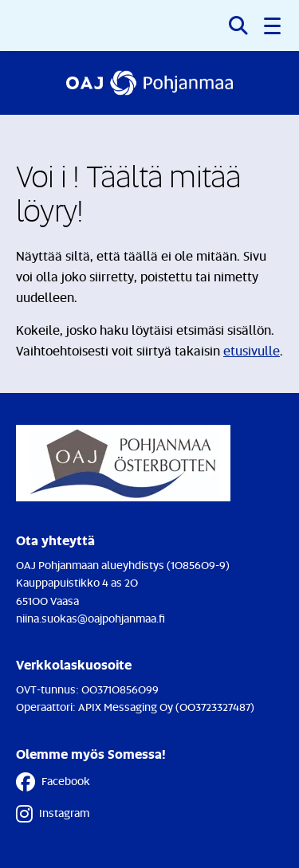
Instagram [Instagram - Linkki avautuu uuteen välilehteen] (53, 814)
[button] (273, 26)
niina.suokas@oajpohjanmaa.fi (90, 618)
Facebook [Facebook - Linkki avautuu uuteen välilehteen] (53, 782)
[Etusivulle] (149, 83)
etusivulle (252, 351)
